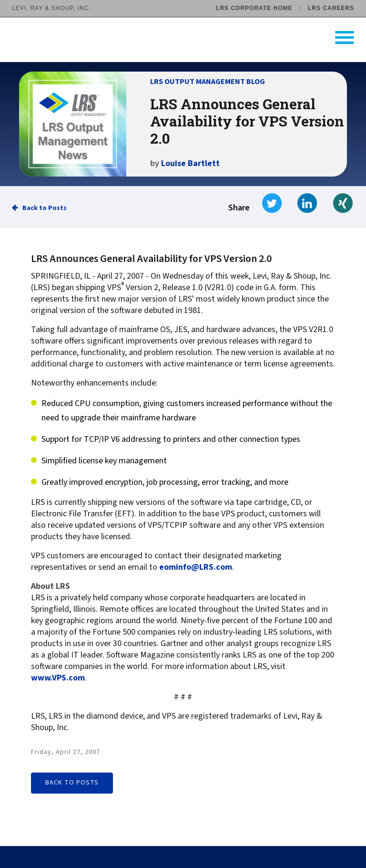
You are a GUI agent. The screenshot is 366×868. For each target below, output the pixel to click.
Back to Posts (45, 208)
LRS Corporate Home (254, 8)
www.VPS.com (58, 678)
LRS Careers (331, 8)
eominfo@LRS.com (196, 567)
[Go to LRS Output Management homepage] (189, 37)
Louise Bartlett (190, 163)
